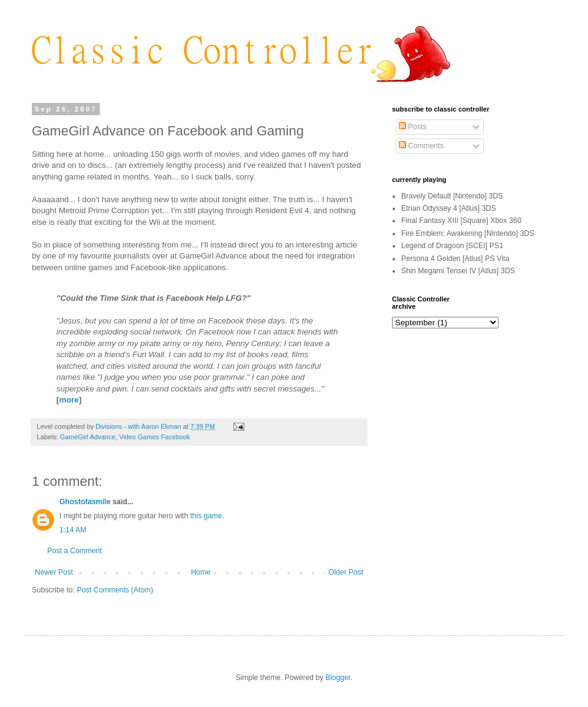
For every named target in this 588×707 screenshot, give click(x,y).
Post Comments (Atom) (115, 590)
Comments (421, 146)
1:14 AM (73, 530)
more (69, 400)
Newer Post (54, 572)
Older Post (346, 572)
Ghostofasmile (85, 502)
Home (201, 572)
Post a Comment (74, 551)
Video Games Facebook (154, 437)
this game (206, 516)
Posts (413, 127)
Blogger (338, 678)
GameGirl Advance (88, 437)
